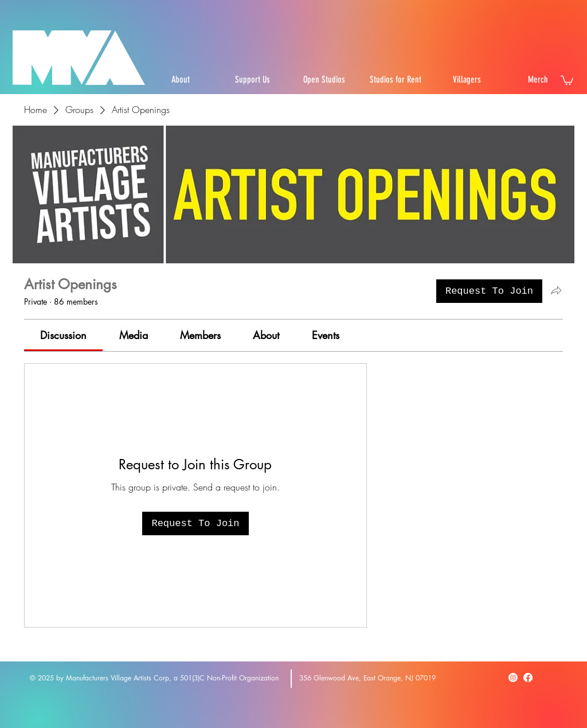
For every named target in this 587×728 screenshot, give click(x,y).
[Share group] (556, 290)
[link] (63, 335)
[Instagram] (513, 678)
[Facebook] (528, 678)
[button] (567, 80)
